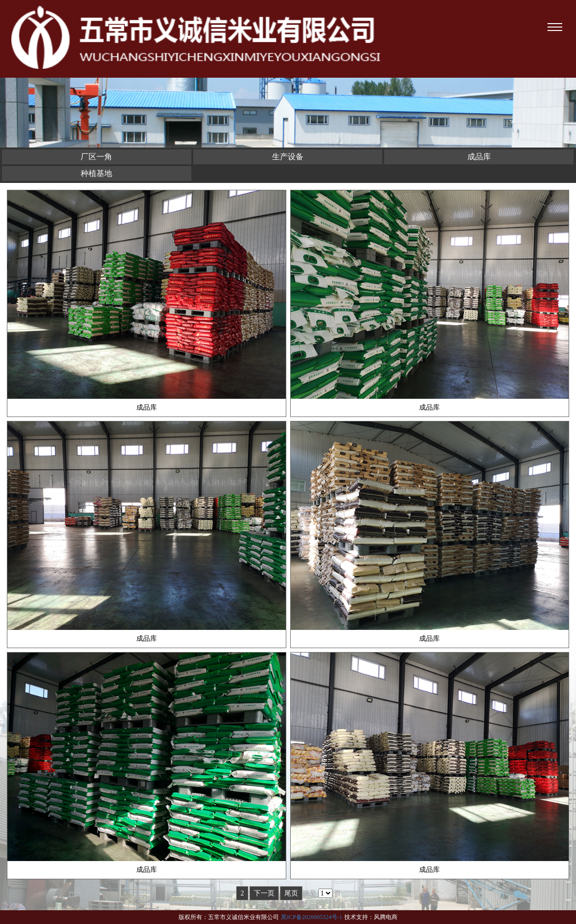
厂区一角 (96, 157)
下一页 (264, 893)
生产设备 (288, 157)
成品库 (479, 157)
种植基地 (96, 173)
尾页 (291, 893)
